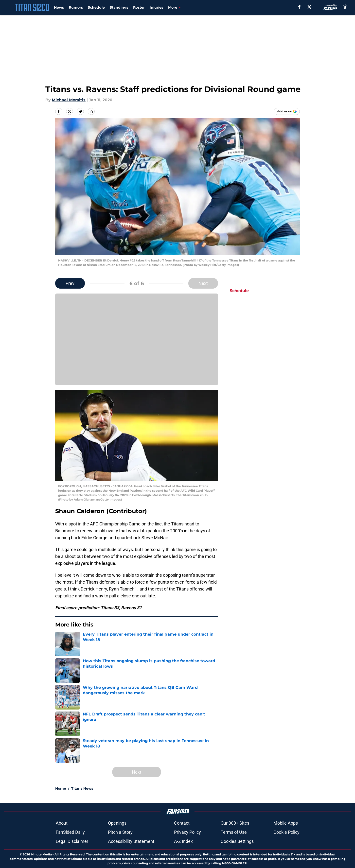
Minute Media (41, 854)
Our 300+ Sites (235, 823)
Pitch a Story (120, 832)
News (59, 7)
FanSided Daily (70, 832)
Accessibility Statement (131, 841)
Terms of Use (234, 832)
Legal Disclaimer (72, 841)
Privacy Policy (187, 832)
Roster (139, 7)
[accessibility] (345, 7)
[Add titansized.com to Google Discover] (287, 111)
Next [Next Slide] (203, 283)
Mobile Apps (286, 823)
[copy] (91, 111)
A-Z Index (183, 841)
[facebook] (299, 7)
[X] (309, 7)
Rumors (76, 7)
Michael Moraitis (69, 100)
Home (61, 788)
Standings (119, 7)
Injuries (156, 7)
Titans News (82, 788)
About (62, 823)
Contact (182, 823)
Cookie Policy (286, 832)
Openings (117, 823)
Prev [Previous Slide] (70, 283)
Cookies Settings (237, 841)
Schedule (96, 7)
